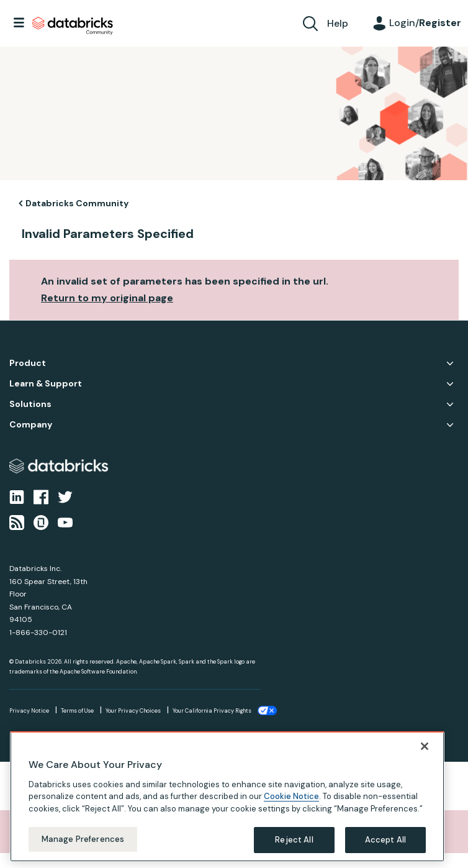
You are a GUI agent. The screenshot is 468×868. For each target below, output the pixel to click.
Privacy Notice (29, 711)
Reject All (294, 840)
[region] (227, 797)
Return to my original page (107, 298)
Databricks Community (73, 26)
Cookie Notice (291, 796)
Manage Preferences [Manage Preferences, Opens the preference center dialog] (83, 839)
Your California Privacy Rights (212, 711)
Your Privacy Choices (133, 711)
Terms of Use (77, 711)
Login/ (425, 23)
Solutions (30, 404)
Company (31, 425)
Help (338, 23)
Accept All (385, 840)
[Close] (425, 746)
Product (28, 363)
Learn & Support (46, 384)
